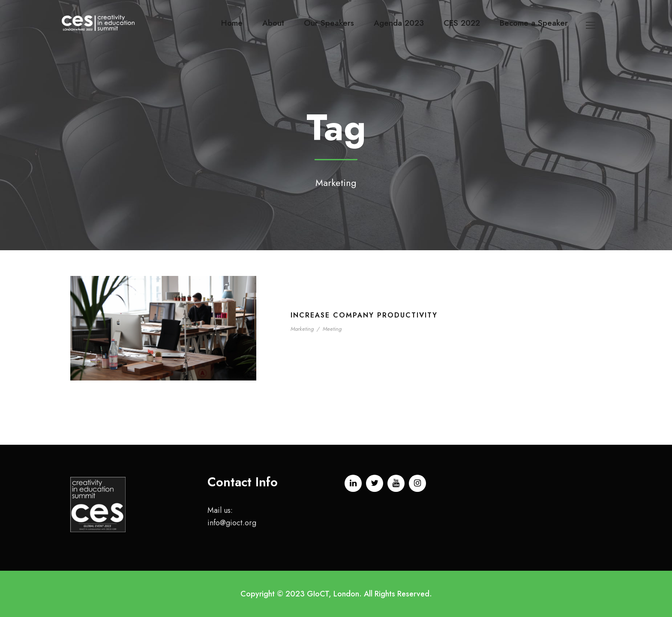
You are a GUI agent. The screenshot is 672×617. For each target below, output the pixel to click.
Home (232, 23)
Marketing (302, 329)
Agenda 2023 (399, 23)
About (273, 23)
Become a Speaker (534, 23)
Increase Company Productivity (364, 315)
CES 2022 (462, 23)
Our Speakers (329, 23)
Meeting (332, 329)
